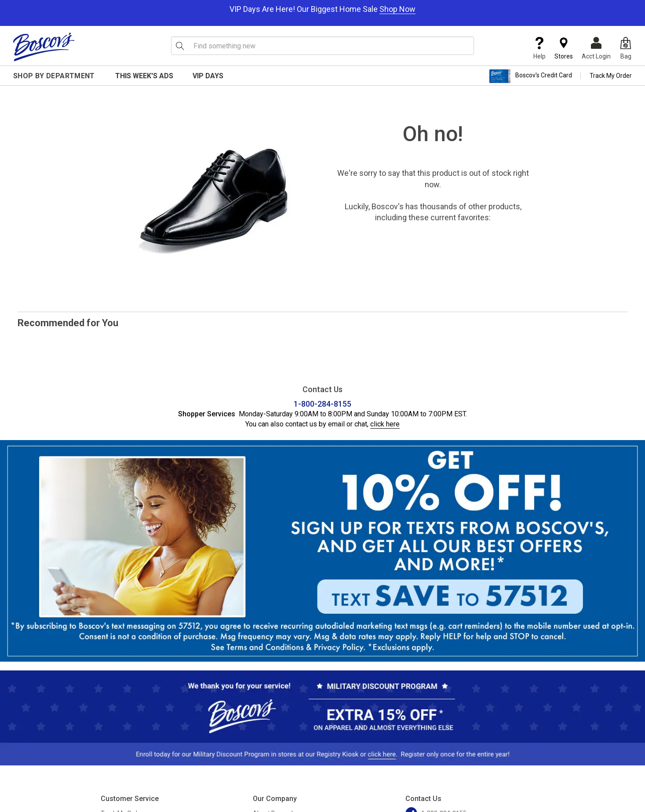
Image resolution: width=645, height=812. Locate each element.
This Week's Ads (144, 76)
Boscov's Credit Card (530, 76)
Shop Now (397, 9)
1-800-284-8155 (322, 404)
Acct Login (596, 48)
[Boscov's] (44, 47)
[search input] (322, 46)
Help (539, 48)
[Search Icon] (180, 46)
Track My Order (611, 76)
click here (385, 424)
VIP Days (208, 76)
